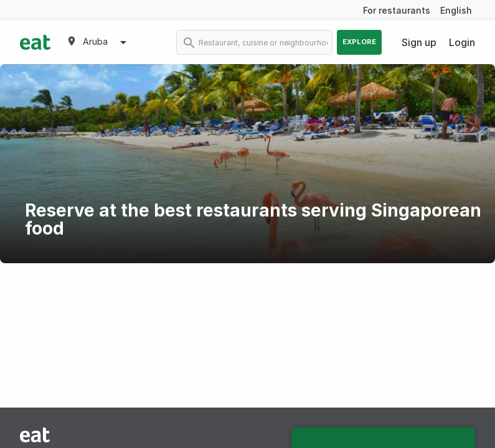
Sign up (419, 42)
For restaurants (397, 10)
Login (462, 42)
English (456, 10)
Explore (359, 42)
